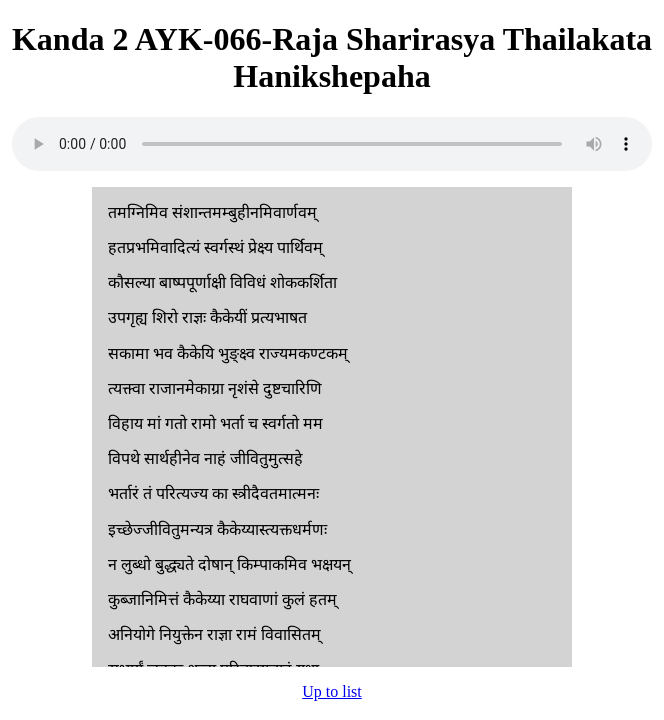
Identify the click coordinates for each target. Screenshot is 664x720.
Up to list (332, 691)
